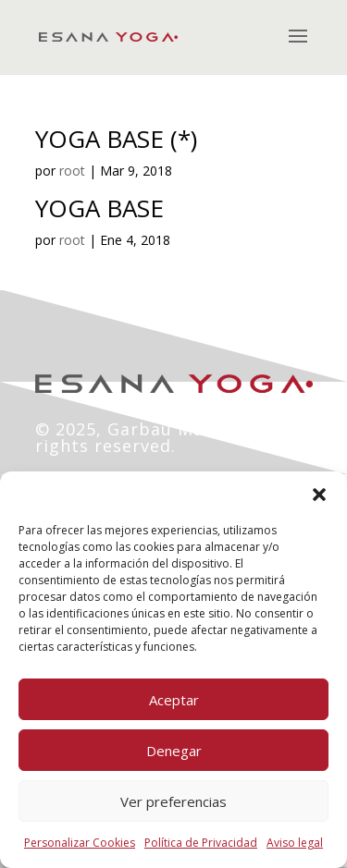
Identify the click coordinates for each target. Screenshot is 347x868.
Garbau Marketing (188, 429)
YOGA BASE (99, 208)
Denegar (174, 751)
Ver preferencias (173, 801)
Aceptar (174, 700)
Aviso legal (295, 843)
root (72, 171)
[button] (319, 495)
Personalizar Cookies (80, 843)
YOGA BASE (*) (116, 139)
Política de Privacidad (201, 843)
